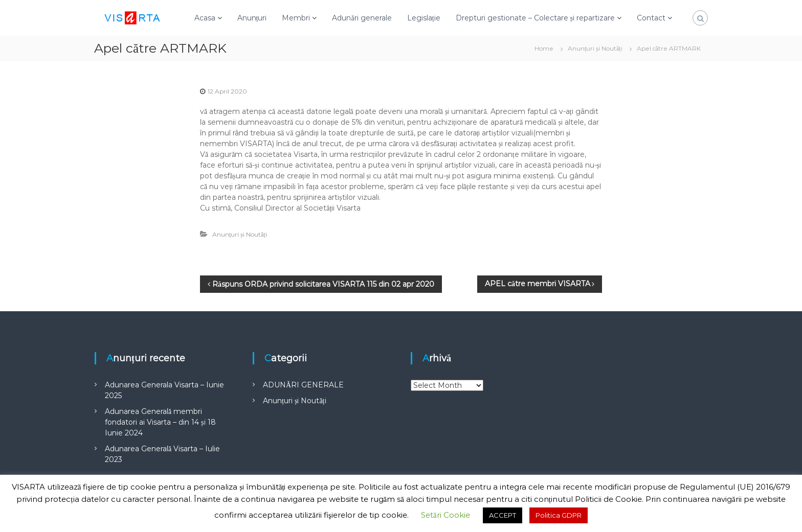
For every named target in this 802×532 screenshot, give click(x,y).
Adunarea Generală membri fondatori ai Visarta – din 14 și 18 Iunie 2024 (160, 422)
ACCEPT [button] (503, 515)
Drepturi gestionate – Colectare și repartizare (535, 18)
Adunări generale (362, 18)
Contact (651, 18)
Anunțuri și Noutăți (595, 48)
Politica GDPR (559, 515)
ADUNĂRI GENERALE (303, 385)
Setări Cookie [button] (445, 515)
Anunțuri (252, 18)
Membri (296, 18)
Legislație (424, 18)
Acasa (205, 18)
